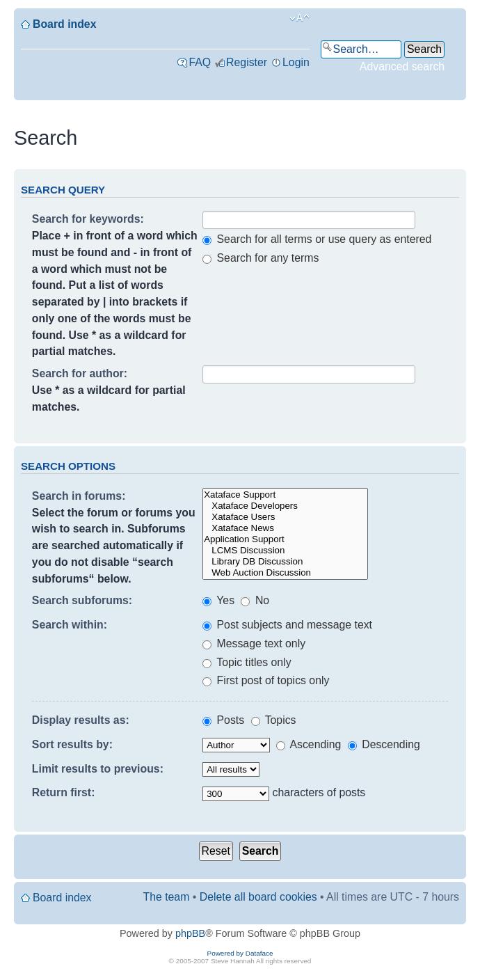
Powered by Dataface (240, 953)
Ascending (309, 744)
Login (296, 62)
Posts (223, 720)
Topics (274, 720)
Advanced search (402, 66)
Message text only (254, 643)
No (255, 600)
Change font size (299, 18)
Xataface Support (285, 495)
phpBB (190, 933)
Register (247, 62)
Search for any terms (261, 258)
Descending (384, 744)
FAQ (200, 62)
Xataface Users (285, 517)
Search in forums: (79, 496)
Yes (218, 600)
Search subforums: (82, 600)
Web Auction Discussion (285, 573)
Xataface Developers (285, 506)
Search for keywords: (88, 219)
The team (167, 897)
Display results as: (81, 720)
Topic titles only (247, 662)
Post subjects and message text (287, 625)
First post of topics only (266, 680)
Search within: (70, 625)
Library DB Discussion (285, 562)
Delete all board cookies (258, 897)
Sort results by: (72, 744)
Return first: (64, 792)
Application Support (285, 539)
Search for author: (80, 373)
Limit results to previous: (98, 769)
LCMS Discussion (285, 551)
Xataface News (285, 528)
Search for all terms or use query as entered (317, 239)
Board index (64, 24)
